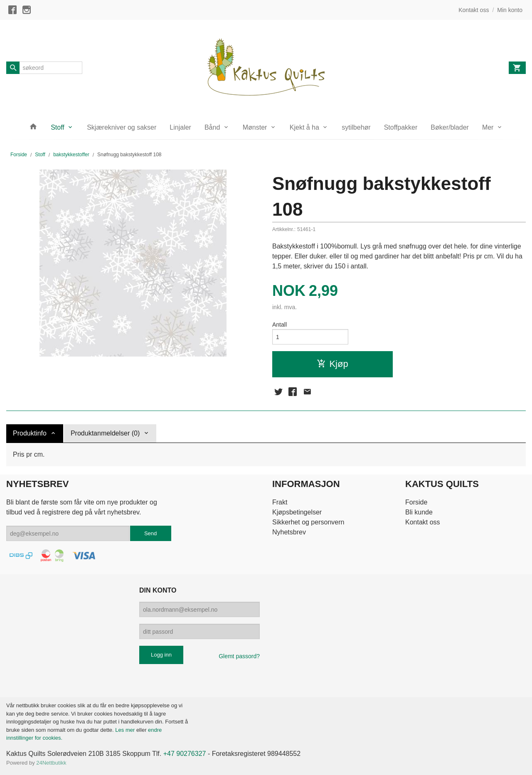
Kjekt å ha (304, 127)
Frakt (280, 502)
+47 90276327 (185, 754)
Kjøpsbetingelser (297, 512)
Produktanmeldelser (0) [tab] (105, 433)
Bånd (212, 127)
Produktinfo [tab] (30, 433)
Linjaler (180, 127)
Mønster (255, 127)
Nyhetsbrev (289, 532)
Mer (488, 127)
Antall (280, 325)
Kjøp (332, 364)
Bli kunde (419, 512)
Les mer (126, 730)
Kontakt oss (423, 522)
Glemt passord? (239, 656)
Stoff (58, 127)
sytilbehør (356, 127)
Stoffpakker (401, 127)
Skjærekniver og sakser (122, 127)
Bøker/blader (450, 127)
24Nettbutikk (51, 763)
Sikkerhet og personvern (308, 522)
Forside (19, 155)
